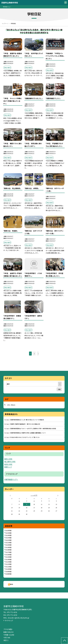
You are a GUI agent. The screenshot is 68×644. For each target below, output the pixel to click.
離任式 (13, 405)
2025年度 (8, 533)
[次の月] (58, 495)
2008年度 (8, 574)
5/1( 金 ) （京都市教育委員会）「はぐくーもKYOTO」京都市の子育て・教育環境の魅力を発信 (30, 428)
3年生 (9, 405)
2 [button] (34, 354)
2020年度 (8, 545)
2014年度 (8, 559)
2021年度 (8, 543)
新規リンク (8, 467)
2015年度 (8, 557)
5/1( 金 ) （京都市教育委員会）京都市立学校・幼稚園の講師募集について (25, 433)
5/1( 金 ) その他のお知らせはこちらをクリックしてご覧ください (22, 437)
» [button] (38, 354)
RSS (11, 584)
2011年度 (8, 567)
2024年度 (8, 535)
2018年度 (8, 550)
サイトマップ (9, 621)
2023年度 (8, 538)
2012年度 (8, 564)
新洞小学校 (8, 464)
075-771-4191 (12, 612)
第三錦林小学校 (10, 462)
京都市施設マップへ (11, 479)
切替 (59, 389)
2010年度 (8, 569)
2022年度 (8, 540)
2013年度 (8, 562)
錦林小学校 (8, 459)
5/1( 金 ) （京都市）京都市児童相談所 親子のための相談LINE (22, 424)
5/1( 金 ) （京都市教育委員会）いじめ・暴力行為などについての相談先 (24, 420)
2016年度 (8, 555)
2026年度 (8, 530)
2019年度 (8, 547)
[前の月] (10, 495)
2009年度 (8, 571)
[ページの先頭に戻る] (65, 641)
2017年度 (8, 552)
